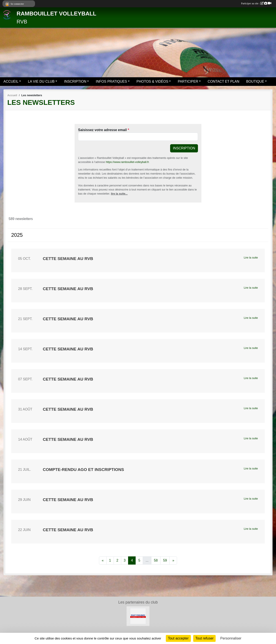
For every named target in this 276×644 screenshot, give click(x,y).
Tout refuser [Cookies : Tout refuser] (204, 638)
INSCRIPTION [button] (75, 81)
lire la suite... (119, 194)
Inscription (184, 148)
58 (156, 560)
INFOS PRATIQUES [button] (111, 81)
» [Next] (173, 560)
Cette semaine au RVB (68, 259)
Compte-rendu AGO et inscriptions (83, 470)
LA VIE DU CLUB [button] (41, 81)
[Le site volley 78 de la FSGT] (138, 616)
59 (165, 560)
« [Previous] (103, 560)
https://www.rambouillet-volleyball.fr (127, 162)
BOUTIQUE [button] (255, 81)
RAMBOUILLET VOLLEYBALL (56, 14)
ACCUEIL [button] (11, 81)
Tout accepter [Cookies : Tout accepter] (178, 638)
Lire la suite (251, 258)
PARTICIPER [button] (188, 81)
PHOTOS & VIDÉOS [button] (152, 81)
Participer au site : (256, 3)
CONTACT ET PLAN (223, 81)
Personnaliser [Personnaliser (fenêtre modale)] (231, 638)
